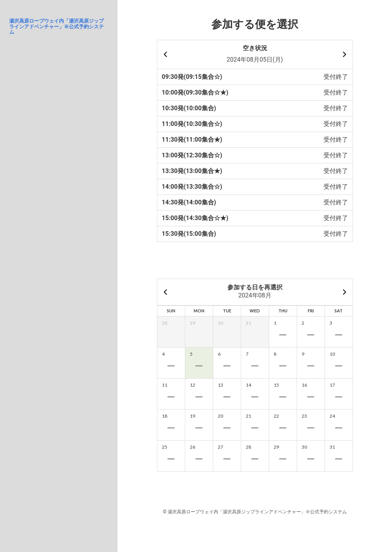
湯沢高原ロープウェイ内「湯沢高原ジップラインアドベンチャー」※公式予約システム (56, 26)
